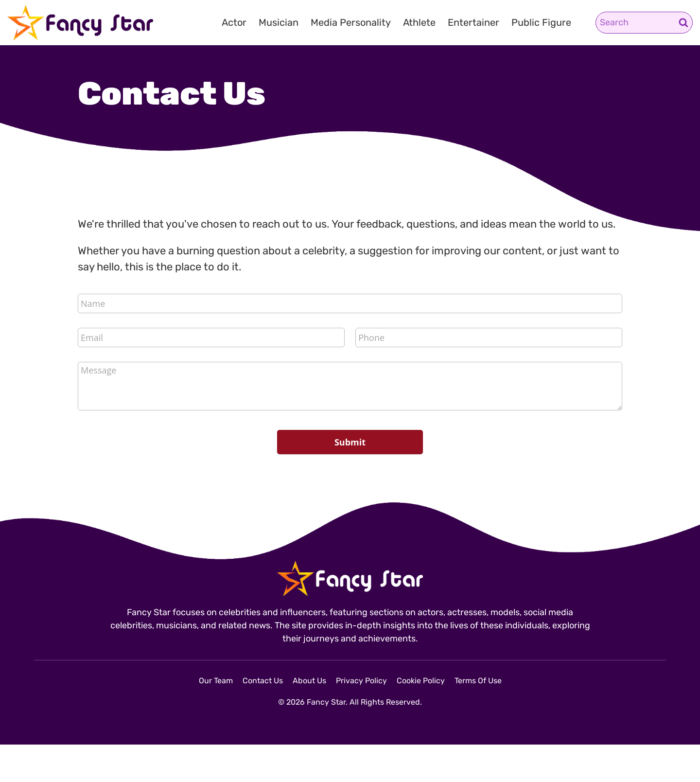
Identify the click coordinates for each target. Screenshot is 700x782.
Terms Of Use (478, 681)
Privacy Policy (361, 681)
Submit (350, 442)
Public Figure (541, 22)
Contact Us (263, 681)
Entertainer (473, 22)
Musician (279, 22)
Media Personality (351, 22)
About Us (309, 681)
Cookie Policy (421, 681)
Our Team (216, 681)
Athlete (419, 22)
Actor (234, 22)
